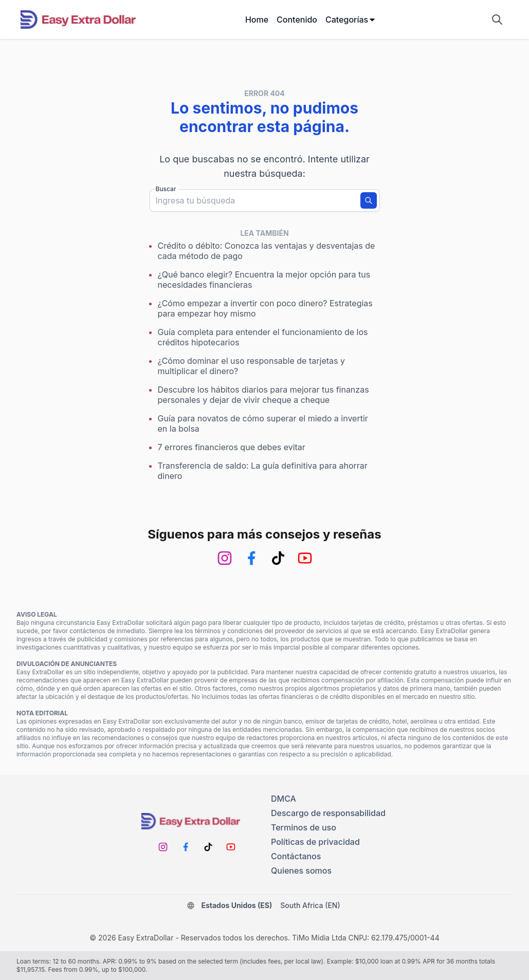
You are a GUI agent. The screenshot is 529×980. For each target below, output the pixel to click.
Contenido (297, 20)
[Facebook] (251, 558)
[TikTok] (278, 558)
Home (257, 20)
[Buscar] (369, 200)
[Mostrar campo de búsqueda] (497, 20)
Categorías (351, 20)
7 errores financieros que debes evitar (232, 447)
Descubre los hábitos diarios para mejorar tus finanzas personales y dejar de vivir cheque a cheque (263, 395)
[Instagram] (225, 558)
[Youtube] (305, 558)
